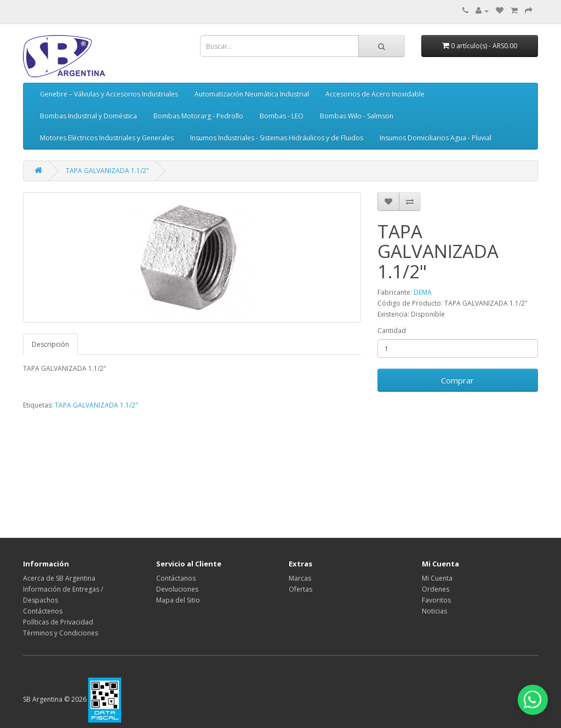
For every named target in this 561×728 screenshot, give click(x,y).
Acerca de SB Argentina (59, 578)
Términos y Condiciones (61, 633)
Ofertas (300, 589)
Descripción (50, 344)
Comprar (457, 380)
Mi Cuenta (437, 578)
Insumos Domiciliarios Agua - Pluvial (436, 138)
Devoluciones (177, 589)
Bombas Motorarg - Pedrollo (198, 116)
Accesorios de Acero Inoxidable (375, 94)
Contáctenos (43, 611)
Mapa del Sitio (178, 600)
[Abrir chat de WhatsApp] (528, 695)
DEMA (423, 292)
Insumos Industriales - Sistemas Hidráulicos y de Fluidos (277, 138)
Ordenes (436, 589)
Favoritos (436, 600)
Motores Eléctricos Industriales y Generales (107, 138)
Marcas (300, 578)
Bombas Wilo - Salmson (357, 116)
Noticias (434, 611)
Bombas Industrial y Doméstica (88, 116)
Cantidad (392, 331)
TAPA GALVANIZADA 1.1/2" (107, 171)
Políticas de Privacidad (58, 622)
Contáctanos (176, 578)
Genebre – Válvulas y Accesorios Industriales (109, 94)
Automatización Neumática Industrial (252, 94)
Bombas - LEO (282, 116)
